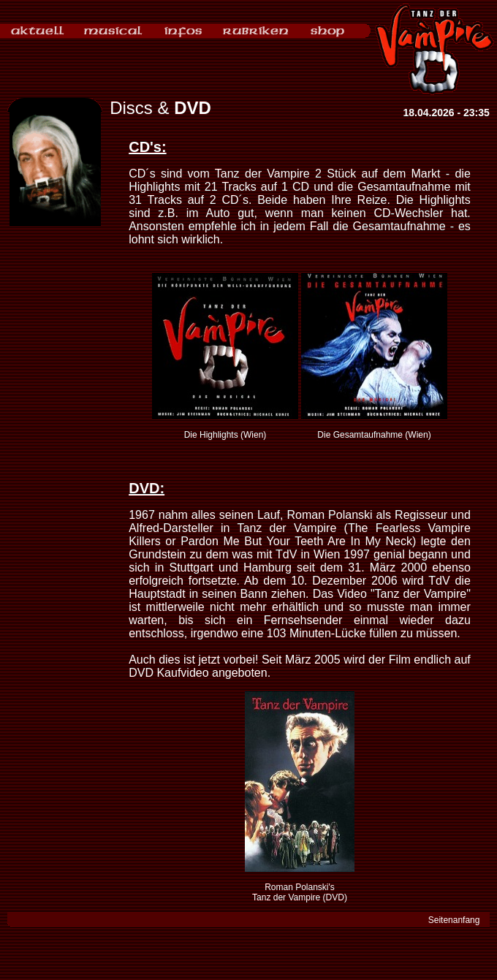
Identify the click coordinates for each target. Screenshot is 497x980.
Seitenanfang (454, 920)
